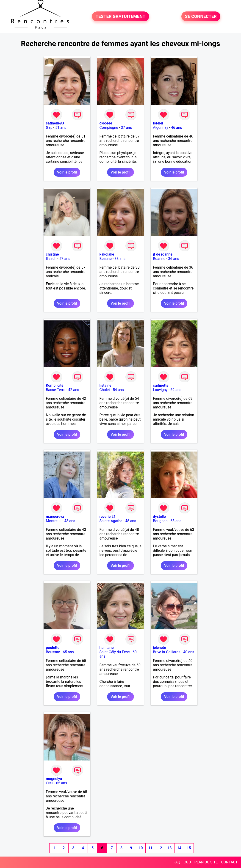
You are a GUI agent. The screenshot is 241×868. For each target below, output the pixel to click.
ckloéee (106, 123)
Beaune (106, 259)
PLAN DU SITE (206, 862)
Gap (49, 128)
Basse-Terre (56, 390)
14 (179, 848)
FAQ (177, 862)
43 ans (70, 521)
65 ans (68, 652)
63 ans (176, 521)
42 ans (74, 390)
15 (189, 848)
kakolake (107, 254)
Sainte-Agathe (111, 521)
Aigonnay (161, 128)
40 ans (189, 652)
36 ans (174, 259)
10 (141, 848)
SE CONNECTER (201, 16)
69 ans (176, 390)
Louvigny (160, 390)
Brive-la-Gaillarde (167, 652)
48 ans (131, 521)
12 (160, 848)
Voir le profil (67, 172)
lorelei (158, 123)
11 (150, 848)
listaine (105, 385)
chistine (52, 254)
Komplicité (55, 385)
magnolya (54, 779)
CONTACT (229, 862)
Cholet (105, 390)
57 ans (65, 259)
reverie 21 (108, 517)
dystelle (159, 517)
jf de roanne (163, 254)
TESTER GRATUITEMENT (120, 16)
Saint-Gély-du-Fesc (115, 652)
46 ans (177, 128)
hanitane (107, 648)
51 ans (61, 128)
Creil (50, 783)
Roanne (159, 259)
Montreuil (54, 521)
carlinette (161, 385)
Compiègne (109, 128)
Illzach (51, 259)
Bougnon (160, 521)
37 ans (126, 128)
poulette (53, 648)
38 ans (120, 259)
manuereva (55, 517)
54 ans (118, 390)
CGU (187, 862)
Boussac (53, 652)
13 (170, 848)
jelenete (159, 648)
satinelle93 (55, 123)
